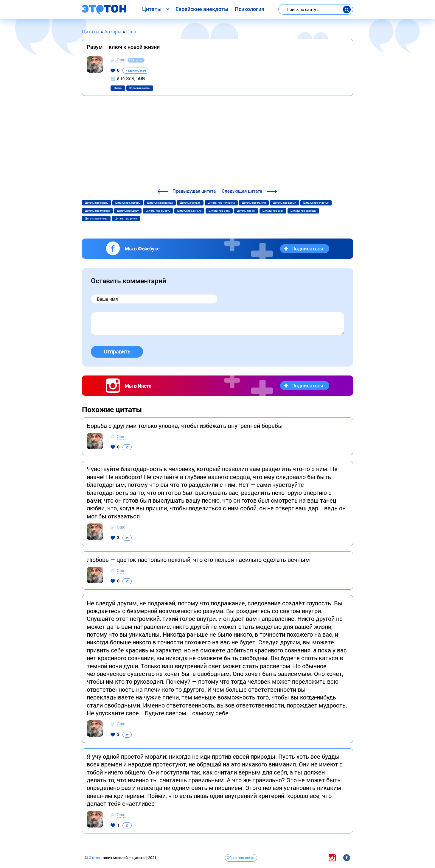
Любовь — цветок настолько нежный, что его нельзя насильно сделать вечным (198, 560)
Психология (250, 9)
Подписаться (307, 248)
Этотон (95, 858)
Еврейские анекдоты (202, 9)
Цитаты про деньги (189, 211)
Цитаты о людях (190, 203)
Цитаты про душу (128, 211)
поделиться (136, 71)
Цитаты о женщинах (160, 203)
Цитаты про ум (246, 211)
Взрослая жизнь (140, 88)
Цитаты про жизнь (97, 203)
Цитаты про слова (96, 219)
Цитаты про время (285, 203)
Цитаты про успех (126, 219)
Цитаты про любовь (128, 203)
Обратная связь (241, 858)
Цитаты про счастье (316, 203)
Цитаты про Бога (219, 211)
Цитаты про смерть (158, 211)
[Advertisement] (218, 143)
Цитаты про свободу (303, 211)
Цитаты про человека (221, 203)
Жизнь (118, 88)
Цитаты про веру (273, 211)
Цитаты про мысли (254, 203)
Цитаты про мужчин (97, 211)
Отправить (117, 352)
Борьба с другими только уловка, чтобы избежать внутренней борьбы (185, 426)
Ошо (121, 60)
